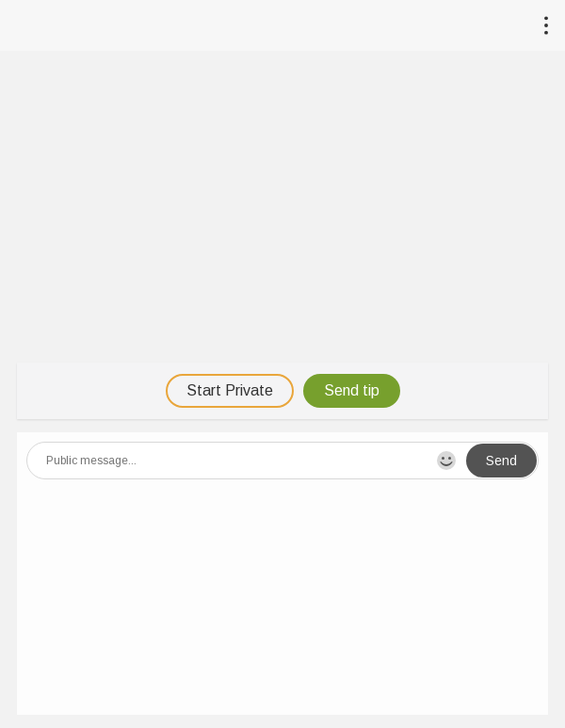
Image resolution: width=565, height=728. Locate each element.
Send (501, 461)
